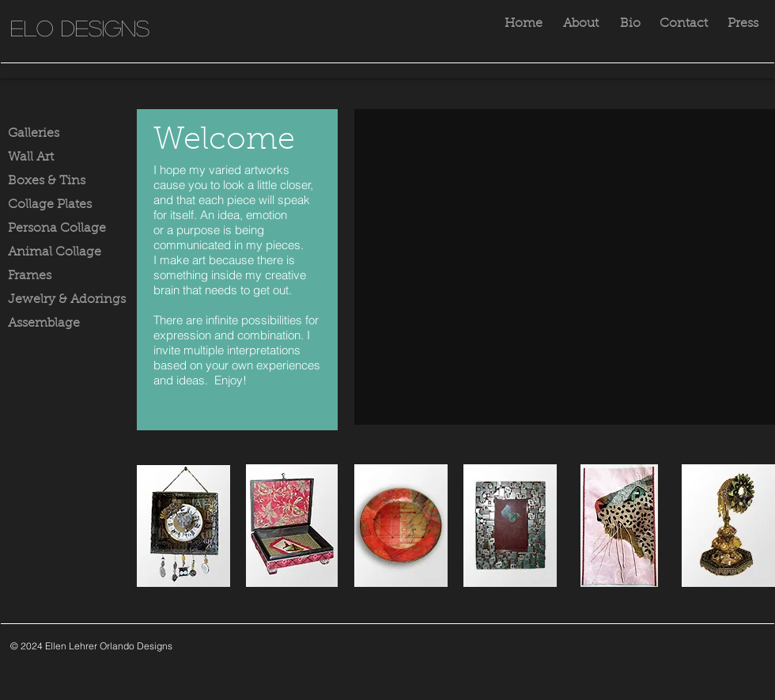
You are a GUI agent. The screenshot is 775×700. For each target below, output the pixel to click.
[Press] (743, 25)
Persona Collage (57, 229)
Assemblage (44, 324)
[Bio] (630, 25)
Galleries (34, 134)
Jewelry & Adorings (67, 300)
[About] (580, 25)
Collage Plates (50, 205)
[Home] (524, 25)
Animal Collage (55, 252)
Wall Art (31, 157)
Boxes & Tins (47, 181)
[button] (565, 267)
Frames (30, 276)
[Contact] (683, 25)
